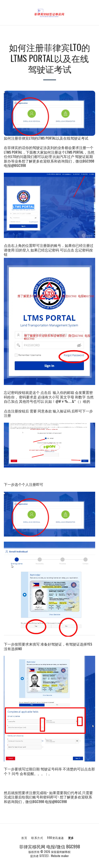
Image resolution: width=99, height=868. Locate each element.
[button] (6, 12)
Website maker (60, 856)
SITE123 (44, 856)
